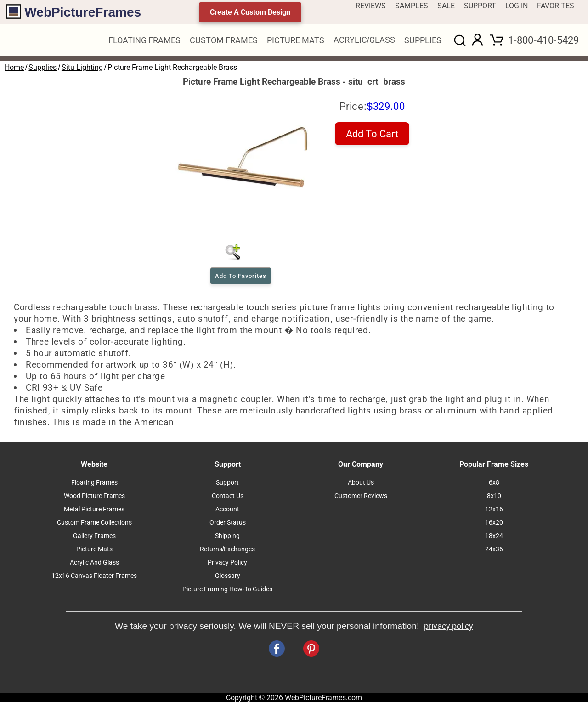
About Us (361, 483)
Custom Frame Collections (94, 523)
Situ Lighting (82, 67)
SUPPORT (480, 6)
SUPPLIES (423, 40)
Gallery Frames (94, 536)
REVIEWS (371, 6)
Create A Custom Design (250, 12)
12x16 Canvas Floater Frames (94, 576)
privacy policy (449, 626)
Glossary (228, 576)
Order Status (228, 523)
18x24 (494, 536)
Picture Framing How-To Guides (228, 589)
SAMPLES (412, 6)
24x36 (494, 549)
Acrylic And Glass (94, 563)
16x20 (494, 523)
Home (14, 67)
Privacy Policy (227, 563)
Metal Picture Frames (94, 509)
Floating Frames (94, 483)
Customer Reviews (361, 496)
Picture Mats (94, 549)
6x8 (494, 483)
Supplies (42, 67)
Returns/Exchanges (228, 549)
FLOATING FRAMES (144, 40)
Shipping (227, 536)
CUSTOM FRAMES (224, 40)
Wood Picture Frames (94, 496)
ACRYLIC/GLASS (364, 40)
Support (227, 483)
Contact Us (228, 496)
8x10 (494, 496)
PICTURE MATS (296, 40)
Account (227, 509)
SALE (446, 6)
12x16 (494, 509)
